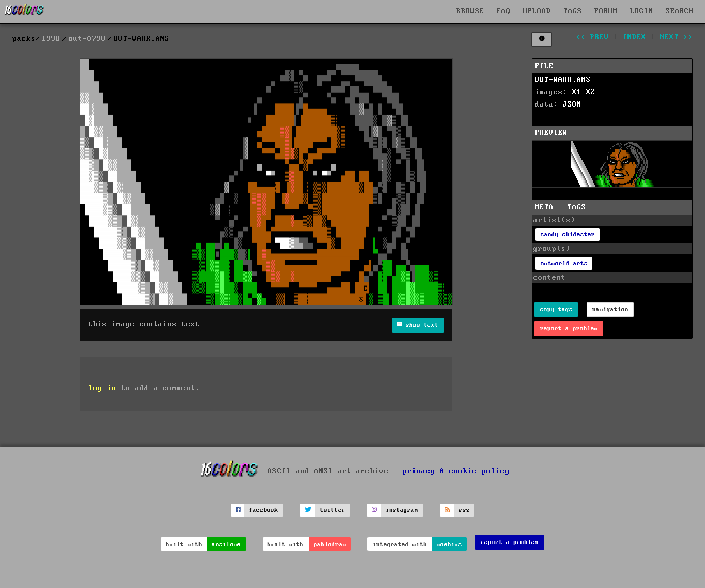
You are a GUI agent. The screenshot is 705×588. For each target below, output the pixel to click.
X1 (577, 92)
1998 (51, 39)
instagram (402, 510)
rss (464, 510)
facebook (264, 510)
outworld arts (564, 263)
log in (102, 388)
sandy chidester (568, 235)
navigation (610, 310)
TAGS (573, 11)
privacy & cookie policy (456, 471)
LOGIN (642, 11)
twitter (333, 510)
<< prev (593, 37)
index (634, 37)
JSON (572, 104)
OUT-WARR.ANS (563, 80)
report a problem (569, 329)
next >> (676, 37)
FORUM (606, 11)
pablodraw (330, 544)
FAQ (504, 11)
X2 (591, 92)
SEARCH (680, 11)
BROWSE (470, 11)
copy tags (556, 310)
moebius (449, 544)
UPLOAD (537, 11)
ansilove (226, 544)
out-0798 (87, 39)
